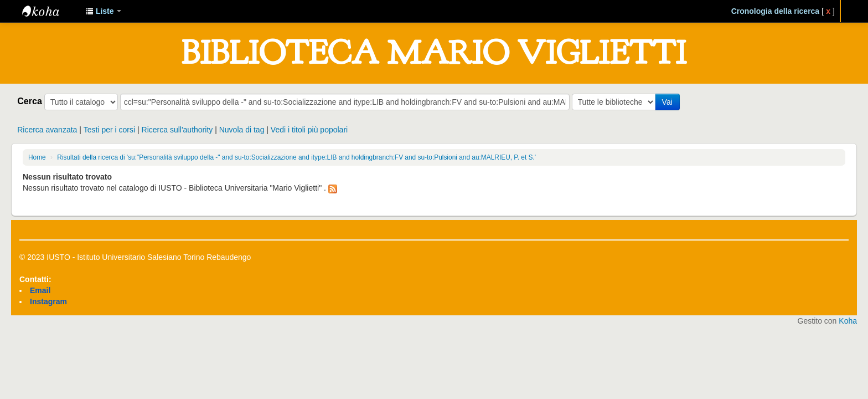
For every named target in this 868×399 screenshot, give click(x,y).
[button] (104, 11)
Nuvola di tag (242, 130)
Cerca (30, 101)
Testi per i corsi (109, 130)
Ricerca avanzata (47, 130)
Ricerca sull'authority (177, 130)
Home (37, 157)
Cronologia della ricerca (776, 11)
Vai (667, 102)
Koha (848, 321)
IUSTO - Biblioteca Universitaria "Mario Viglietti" (50, 11)
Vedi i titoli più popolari (309, 130)
